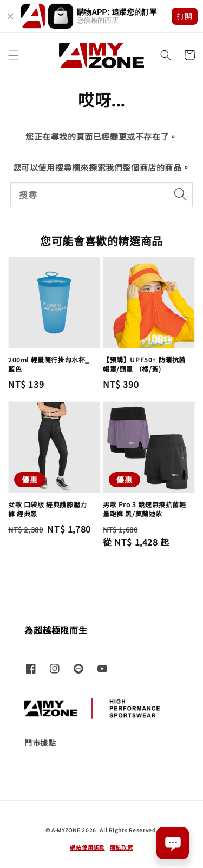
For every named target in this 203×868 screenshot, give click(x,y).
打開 (185, 16)
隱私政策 (122, 847)
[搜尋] (180, 194)
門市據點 (40, 743)
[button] (14, 55)
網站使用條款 (87, 847)
